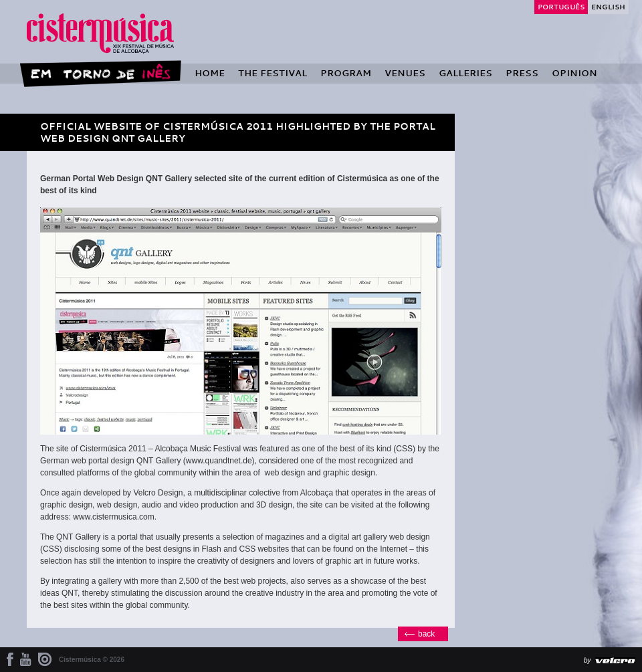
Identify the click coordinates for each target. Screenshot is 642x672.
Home (210, 73)
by (587, 660)
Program (346, 73)
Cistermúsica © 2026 (92, 660)
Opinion (574, 73)
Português (561, 7)
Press (522, 73)
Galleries (465, 73)
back (426, 634)
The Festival (273, 73)
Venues (405, 73)
